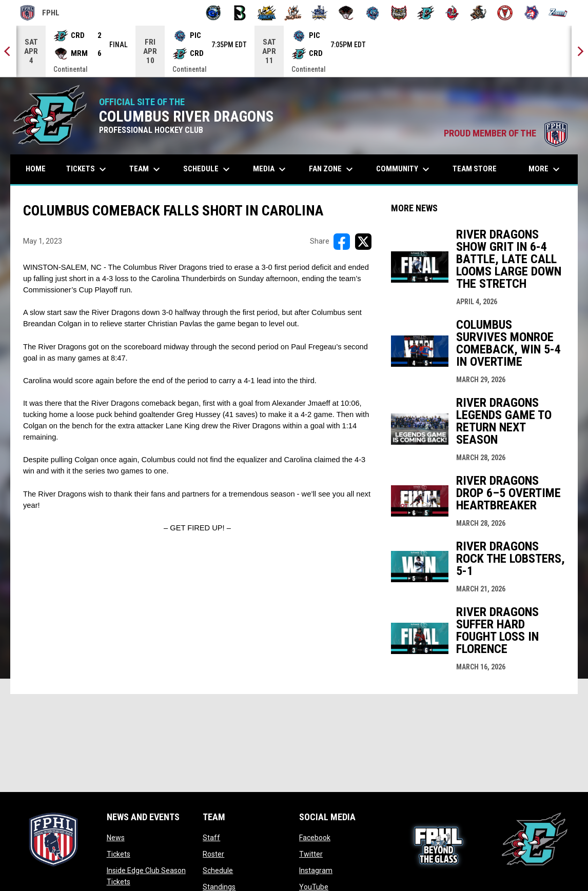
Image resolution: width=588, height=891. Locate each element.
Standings (219, 887)
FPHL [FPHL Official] (40, 13)
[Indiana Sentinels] (319, 13)
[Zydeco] (558, 13)
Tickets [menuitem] (87, 169)
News (116, 838)
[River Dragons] (426, 13)
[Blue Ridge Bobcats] (267, 13)
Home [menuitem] (36, 169)
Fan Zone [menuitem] (332, 169)
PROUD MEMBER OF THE (506, 133)
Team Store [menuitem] (478, 169)
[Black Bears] (240, 13)
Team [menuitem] (146, 169)
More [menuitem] (545, 169)
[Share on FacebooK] (342, 242)
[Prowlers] (399, 13)
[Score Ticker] (294, 51)
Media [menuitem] (271, 169)
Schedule (218, 870)
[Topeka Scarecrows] (478, 13)
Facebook (315, 838)
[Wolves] (532, 13)
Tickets (119, 854)
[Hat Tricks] (293, 13)
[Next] (580, 51)
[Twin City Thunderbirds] (505, 13)
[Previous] (8, 51)
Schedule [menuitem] (208, 169)
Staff (211, 838)
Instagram (316, 870)
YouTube (314, 887)
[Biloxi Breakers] (214, 13)
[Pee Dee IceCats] (373, 13)
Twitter (311, 854)
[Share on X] (363, 242)
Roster (213, 854)
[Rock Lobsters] (452, 13)
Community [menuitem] (404, 169)
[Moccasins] (346, 13)
